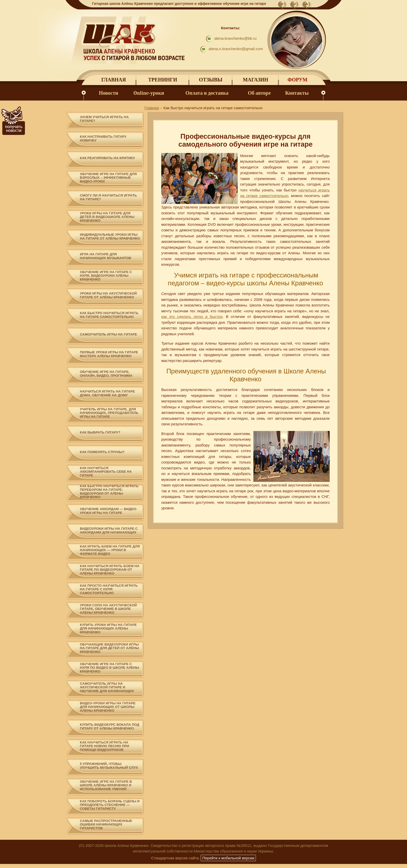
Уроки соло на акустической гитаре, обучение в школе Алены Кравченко (108, 609)
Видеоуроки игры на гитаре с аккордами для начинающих (109, 531)
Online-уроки (149, 93)
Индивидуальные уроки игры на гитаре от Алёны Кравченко (110, 237)
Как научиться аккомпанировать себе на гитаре (106, 472)
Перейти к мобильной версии (228, 858)
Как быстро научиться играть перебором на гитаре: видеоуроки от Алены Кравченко (109, 492)
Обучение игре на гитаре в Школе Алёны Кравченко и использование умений (106, 785)
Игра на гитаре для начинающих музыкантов (106, 256)
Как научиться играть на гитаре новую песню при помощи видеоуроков (105, 746)
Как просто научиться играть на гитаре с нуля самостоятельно (109, 589)
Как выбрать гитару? (100, 432)
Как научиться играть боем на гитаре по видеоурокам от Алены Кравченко (110, 570)
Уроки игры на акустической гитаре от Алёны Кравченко (108, 295)
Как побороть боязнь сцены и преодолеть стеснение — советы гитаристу (110, 805)
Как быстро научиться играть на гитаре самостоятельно (109, 315)
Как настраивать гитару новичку (103, 139)
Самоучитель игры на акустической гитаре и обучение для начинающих (107, 687)
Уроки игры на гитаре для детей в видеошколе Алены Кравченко (107, 217)
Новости (109, 93)
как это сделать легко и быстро (192, 317)
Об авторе (259, 93)
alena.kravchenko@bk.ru (235, 38)
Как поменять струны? (102, 452)
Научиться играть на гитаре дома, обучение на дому (107, 393)
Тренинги (163, 80)
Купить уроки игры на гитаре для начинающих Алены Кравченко (108, 629)
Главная (114, 80)
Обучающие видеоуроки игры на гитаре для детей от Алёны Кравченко (109, 648)
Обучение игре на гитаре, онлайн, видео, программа (106, 374)
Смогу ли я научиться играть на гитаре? (108, 197)
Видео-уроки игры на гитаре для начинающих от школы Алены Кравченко (108, 707)
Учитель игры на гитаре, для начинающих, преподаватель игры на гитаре (109, 413)
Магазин (256, 80)
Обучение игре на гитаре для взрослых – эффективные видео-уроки (108, 178)
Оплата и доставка (207, 93)
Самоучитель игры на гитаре (108, 334)
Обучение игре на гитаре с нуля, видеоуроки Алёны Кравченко (106, 276)
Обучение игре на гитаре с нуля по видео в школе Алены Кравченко (110, 668)
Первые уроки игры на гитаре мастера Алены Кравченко (109, 354)
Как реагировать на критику (107, 158)
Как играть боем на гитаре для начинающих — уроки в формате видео (110, 550)
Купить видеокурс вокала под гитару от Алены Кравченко (110, 727)
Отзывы (211, 80)
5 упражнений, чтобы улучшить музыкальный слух (109, 766)
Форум (297, 80)
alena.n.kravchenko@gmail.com (236, 49)
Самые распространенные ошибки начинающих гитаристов (106, 825)
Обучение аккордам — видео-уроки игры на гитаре (109, 511)
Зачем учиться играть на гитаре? (104, 119)
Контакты (297, 93)
